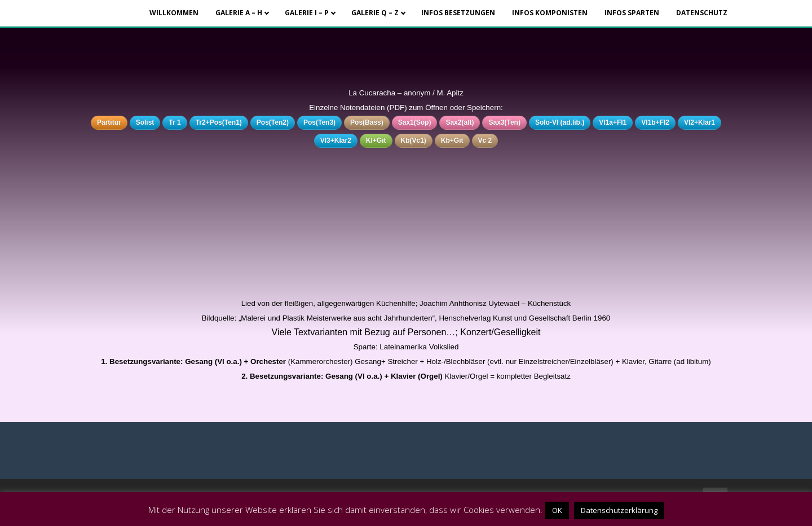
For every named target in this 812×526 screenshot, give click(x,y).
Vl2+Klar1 (700, 122)
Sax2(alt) (460, 122)
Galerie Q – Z (375, 13)
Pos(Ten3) (319, 122)
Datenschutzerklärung (619, 510)
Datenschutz (702, 13)
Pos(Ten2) (273, 122)
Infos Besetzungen (458, 13)
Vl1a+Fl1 (613, 122)
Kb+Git (452, 141)
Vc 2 (485, 141)
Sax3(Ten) (504, 122)
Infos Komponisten (550, 13)
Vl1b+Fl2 (655, 122)
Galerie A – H (239, 13)
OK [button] (557, 510)
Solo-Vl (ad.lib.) (560, 122)
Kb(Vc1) (414, 141)
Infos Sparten (632, 13)
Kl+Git (376, 141)
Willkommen (174, 13)
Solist (145, 122)
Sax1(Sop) (415, 122)
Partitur (109, 122)
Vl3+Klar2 (336, 141)
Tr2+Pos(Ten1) (219, 122)
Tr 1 (175, 122)
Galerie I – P (307, 13)
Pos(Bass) (367, 122)
